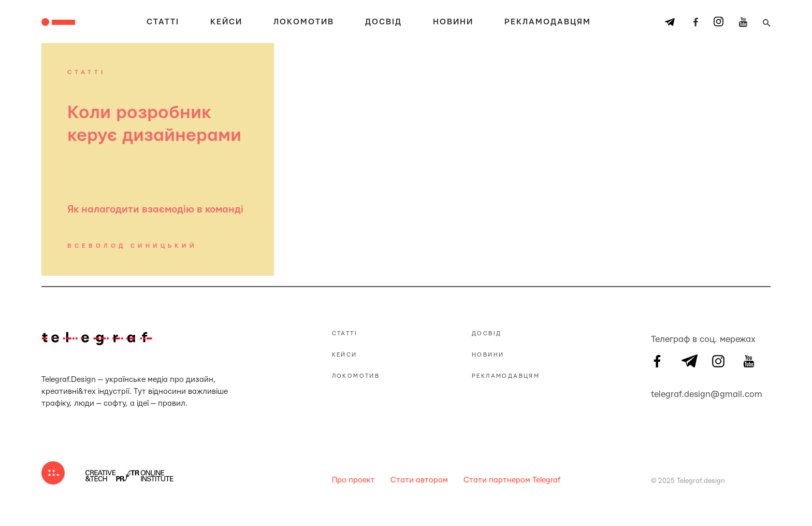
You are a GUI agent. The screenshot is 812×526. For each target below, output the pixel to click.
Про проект (353, 480)
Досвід (383, 22)
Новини (453, 22)
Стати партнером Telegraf (512, 480)
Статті (163, 22)
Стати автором (419, 480)
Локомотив (304, 22)
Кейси (226, 22)
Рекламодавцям (548, 22)
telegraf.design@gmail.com (657, 393)
